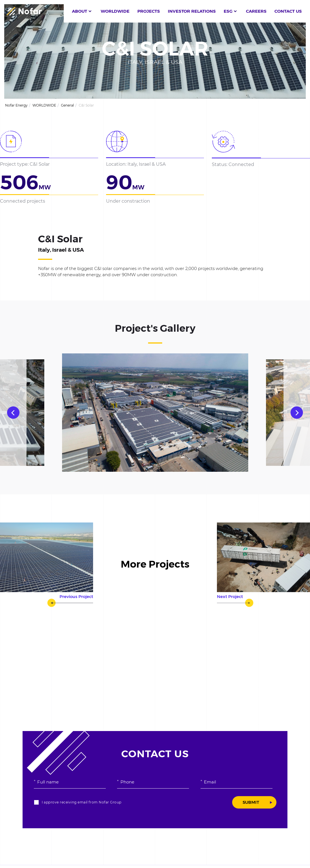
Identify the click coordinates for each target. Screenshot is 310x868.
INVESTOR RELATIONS (192, 11)
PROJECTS (149, 11)
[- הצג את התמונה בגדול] (155, 413)
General (67, 105)
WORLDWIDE (115, 11)
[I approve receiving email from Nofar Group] (36, 802)
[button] (187, 11)
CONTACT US (288, 11)
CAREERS (256, 11)
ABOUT (80, 11)
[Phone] (153, 782)
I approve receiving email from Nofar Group (82, 802)
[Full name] (70, 782)
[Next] (297, 413)
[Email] (237, 782)
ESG (228, 11)
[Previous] (13, 413)
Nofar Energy (16, 105)
